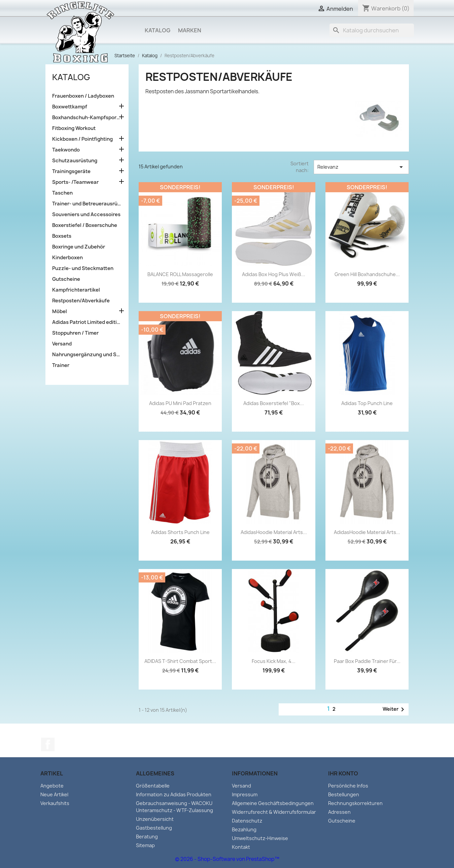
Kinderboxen (67, 258)
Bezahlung (244, 829)
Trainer (61, 365)
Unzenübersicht (155, 819)
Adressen (339, 812)
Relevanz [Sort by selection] (361, 167)
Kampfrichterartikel (76, 290)
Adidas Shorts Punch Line (180, 532)
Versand (62, 344)
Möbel (60, 311)
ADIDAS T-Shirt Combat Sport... (180, 661)
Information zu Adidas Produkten (174, 794)
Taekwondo (66, 150)
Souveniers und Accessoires (86, 214)
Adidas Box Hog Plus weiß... (274, 274)
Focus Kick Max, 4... (274, 661)
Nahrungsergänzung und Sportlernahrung (87, 355)
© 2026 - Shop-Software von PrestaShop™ (227, 859)
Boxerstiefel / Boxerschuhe (85, 225)
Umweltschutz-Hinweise (260, 838)
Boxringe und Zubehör (79, 247)
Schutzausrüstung (75, 161)
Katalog (158, 30)
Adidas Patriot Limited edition (87, 322)
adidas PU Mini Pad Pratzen (180, 403)
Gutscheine (66, 279)
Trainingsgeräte (71, 171)
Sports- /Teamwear (75, 182)
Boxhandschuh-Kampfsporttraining (87, 118)
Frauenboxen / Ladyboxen (83, 96)
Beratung (147, 837)
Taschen (62, 193)
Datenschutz (247, 821)
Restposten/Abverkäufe (81, 301)
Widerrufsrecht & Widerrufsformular (274, 812)
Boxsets (62, 236)
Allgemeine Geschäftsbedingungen (273, 803)
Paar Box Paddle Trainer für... (367, 661)
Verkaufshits (55, 803)
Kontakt (241, 847)
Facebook (48, 744)
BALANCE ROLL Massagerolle (180, 274)
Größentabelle (153, 786)
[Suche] (372, 30)
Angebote (52, 786)
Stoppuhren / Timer (75, 333)
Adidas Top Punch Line (367, 403)
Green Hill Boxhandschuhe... (367, 274)
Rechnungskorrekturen (355, 803)
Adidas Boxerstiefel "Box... (274, 403)
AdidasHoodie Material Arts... (274, 532)
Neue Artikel (54, 794)
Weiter (395, 709)
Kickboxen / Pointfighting (82, 139)
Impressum (245, 794)
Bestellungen (344, 794)
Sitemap (145, 845)
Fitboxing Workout (74, 128)
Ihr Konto (343, 773)
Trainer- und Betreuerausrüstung (87, 204)
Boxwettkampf (70, 107)
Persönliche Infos (348, 786)
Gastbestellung (154, 828)
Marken (190, 30)
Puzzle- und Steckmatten (83, 268)
